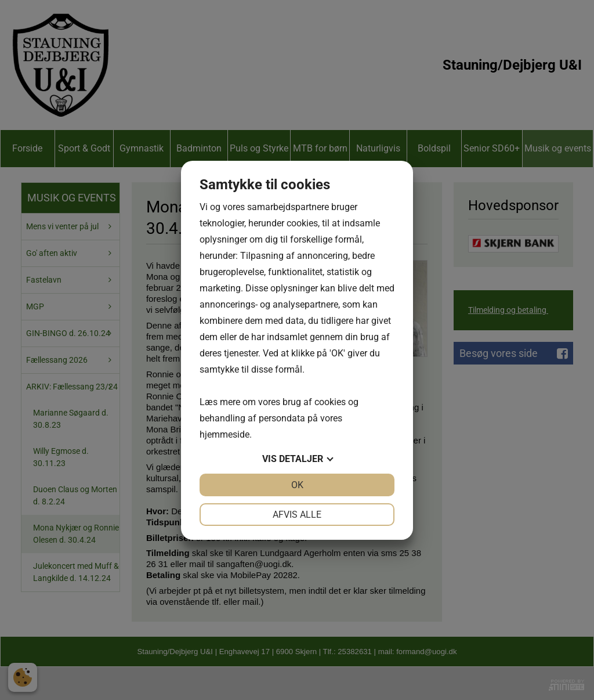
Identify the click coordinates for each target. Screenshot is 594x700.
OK (297, 485)
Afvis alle (297, 515)
